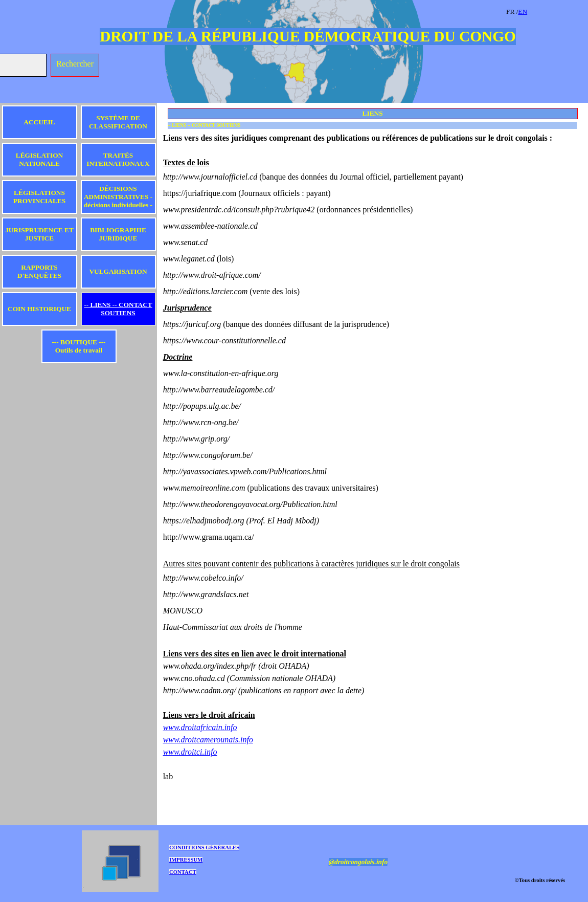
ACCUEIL (39, 122)
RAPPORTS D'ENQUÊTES (39, 271)
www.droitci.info (190, 752)
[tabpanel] (545, 11)
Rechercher (75, 64)
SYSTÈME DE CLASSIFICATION (118, 122)
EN (523, 12)
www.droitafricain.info (200, 727)
